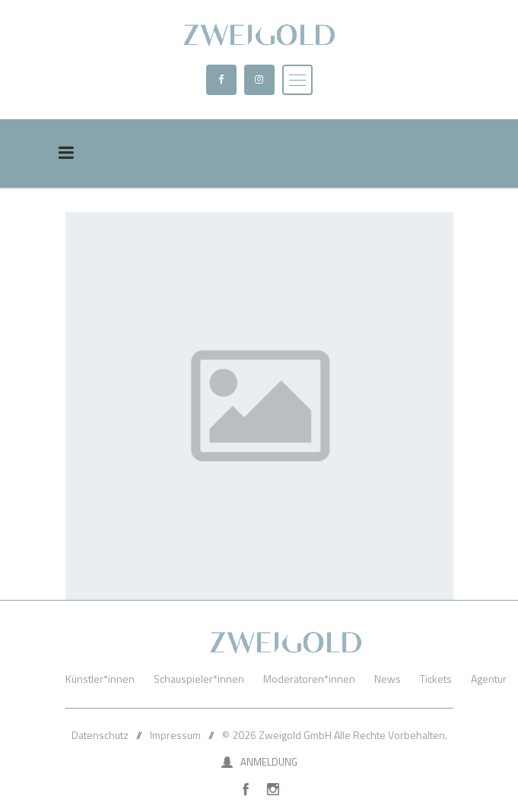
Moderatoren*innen (309, 679)
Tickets (436, 679)
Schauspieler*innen (199, 679)
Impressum (175, 735)
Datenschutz (100, 735)
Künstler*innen (100, 679)
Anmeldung (259, 762)
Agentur (489, 679)
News (388, 679)
